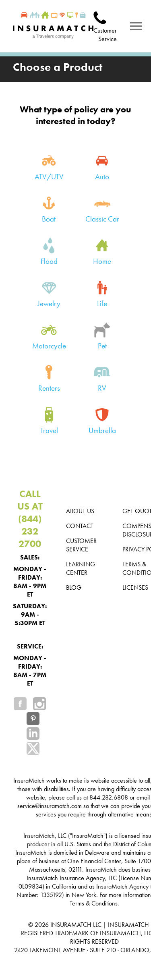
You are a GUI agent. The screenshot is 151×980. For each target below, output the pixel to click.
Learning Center (81, 568)
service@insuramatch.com (50, 806)
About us (80, 511)
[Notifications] (136, 26)
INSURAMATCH (71, 925)
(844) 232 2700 (30, 531)
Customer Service (105, 35)
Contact (80, 526)
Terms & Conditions (94, 903)
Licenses (135, 587)
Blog (74, 587)
